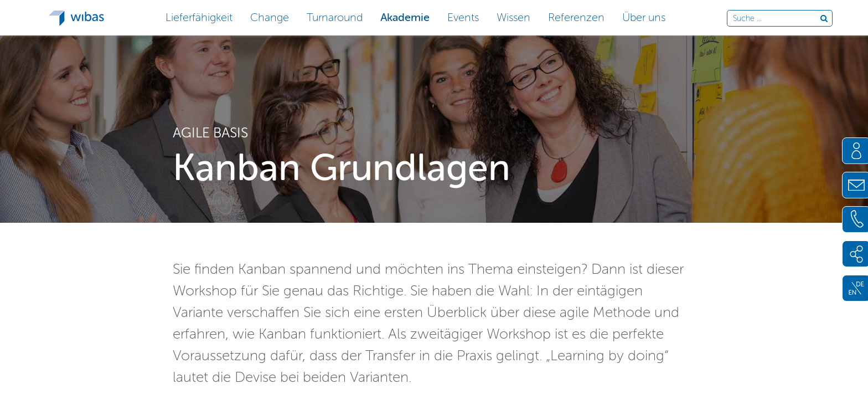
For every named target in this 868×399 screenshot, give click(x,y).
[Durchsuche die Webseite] (776, 19)
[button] (199, 16)
